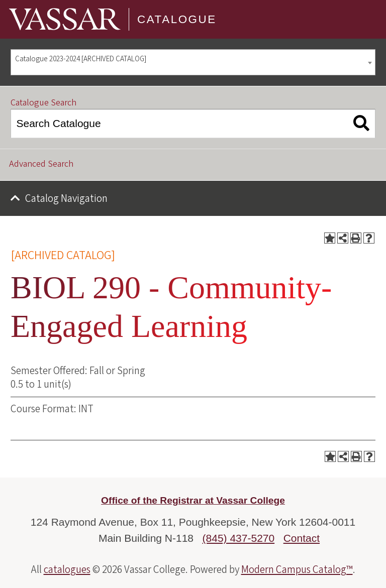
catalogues (67, 569)
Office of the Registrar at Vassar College (193, 500)
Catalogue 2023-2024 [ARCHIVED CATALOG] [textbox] (81, 59)
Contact (302, 538)
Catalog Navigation (66, 198)
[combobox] (193, 63)
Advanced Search (41, 164)
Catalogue (177, 19)
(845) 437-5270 (239, 538)
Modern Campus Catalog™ (297, 569)
